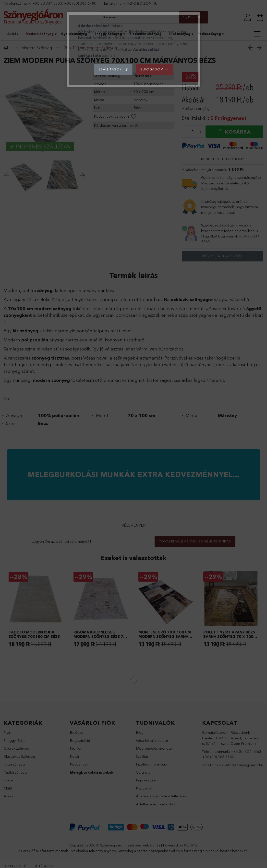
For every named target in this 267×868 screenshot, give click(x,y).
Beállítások (110, 69)
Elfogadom (152, 69)
